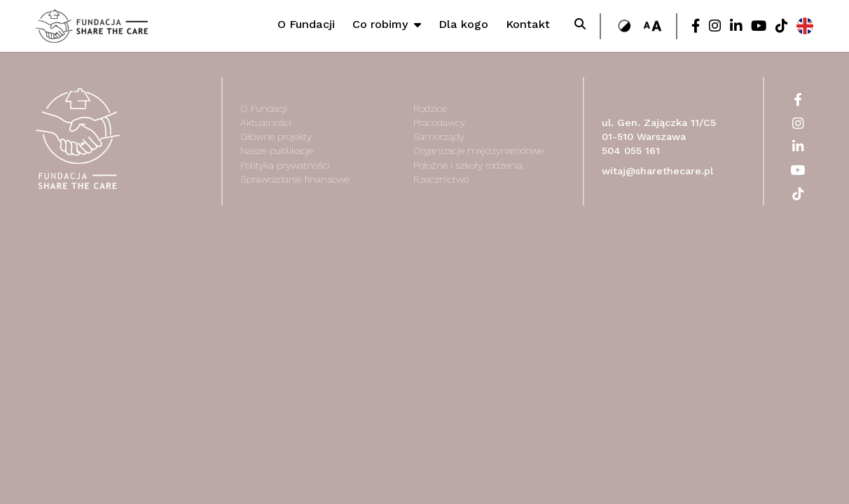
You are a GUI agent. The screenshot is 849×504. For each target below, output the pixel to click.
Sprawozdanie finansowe (295, 179)
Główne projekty (276, 136)
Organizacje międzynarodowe (478, 150)
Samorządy (439, 136)
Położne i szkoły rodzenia (468, 165)
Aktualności (266, 122)
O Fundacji (264, 108)
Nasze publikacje (277, 150)
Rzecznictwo (441, 179)
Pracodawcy (439, 122)
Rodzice (430, 108)
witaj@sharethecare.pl (657, 171)
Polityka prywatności (285, 165)
